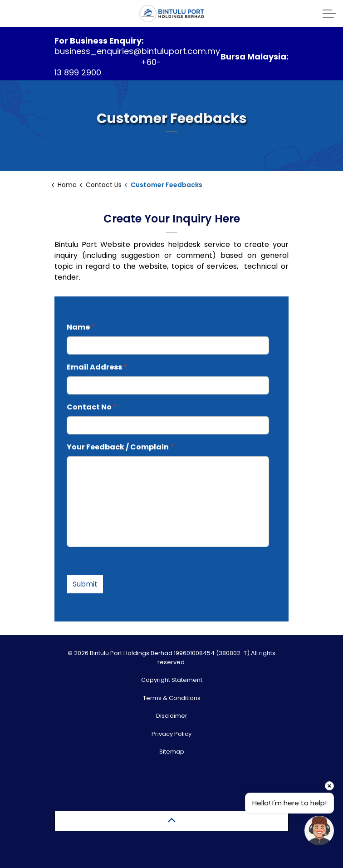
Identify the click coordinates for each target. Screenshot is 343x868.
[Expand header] (329, 14)
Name (81, 327)
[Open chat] (319, 831)
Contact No (92, 407)
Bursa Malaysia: (255, 57)
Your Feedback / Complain (120, 447)
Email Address (97, 367)
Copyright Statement (172, 680)
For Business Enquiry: (99, 41)
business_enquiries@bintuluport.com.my (137, 51)
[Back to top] (171, 821)
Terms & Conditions (172, 698)
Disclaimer (172, 716)
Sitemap (172, 752)
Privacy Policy (171, 734)
